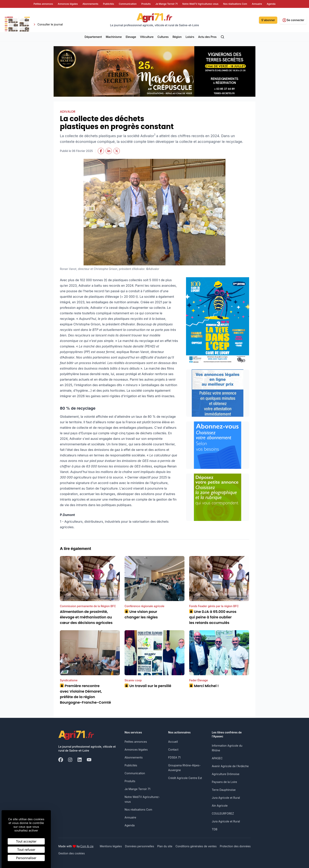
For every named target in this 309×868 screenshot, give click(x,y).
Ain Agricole (220, 806)
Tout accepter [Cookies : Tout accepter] (26, 841)
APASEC (217, 758)
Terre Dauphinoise (224, 790)
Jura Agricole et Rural (226, 798)
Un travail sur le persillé (148, 686)
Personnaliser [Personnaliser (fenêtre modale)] (26, 858)
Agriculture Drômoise (226, 774)
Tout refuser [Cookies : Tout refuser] (26, 850)
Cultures (163, 37)
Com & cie (87, 846)
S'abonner (268, 20)
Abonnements (134, 757)
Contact (173, 750)
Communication (135, 773)
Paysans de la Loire (224, 782)
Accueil (173, 742)
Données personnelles (140, 846)
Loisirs (190, 37)
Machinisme (114, 37)
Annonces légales (136, 750)
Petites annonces (136, 742)
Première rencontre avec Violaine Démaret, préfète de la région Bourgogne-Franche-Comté (85, 694)
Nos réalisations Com (138, 809)
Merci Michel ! (204, 686)
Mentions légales (111, 846)
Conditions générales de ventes (196, 846)
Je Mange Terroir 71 (137, 789)
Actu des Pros (207, 37)
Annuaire (130, 817)
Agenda (130, 825)
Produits (130, 781)
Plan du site (165, 846)
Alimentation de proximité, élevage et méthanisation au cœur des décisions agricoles (86, 617)
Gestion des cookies (72, 853)
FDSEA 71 (174, 757)
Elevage (131, 37)
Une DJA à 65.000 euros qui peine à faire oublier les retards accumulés (213, 617)
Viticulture (147, 37)
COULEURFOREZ (223, 813)
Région (177, 37)
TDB (215, 829)
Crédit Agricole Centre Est (185, 778)
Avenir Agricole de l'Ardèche (230, 766)
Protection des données (235, 846)
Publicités (131, 765)
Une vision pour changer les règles (141, 614)
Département (93, 37)
